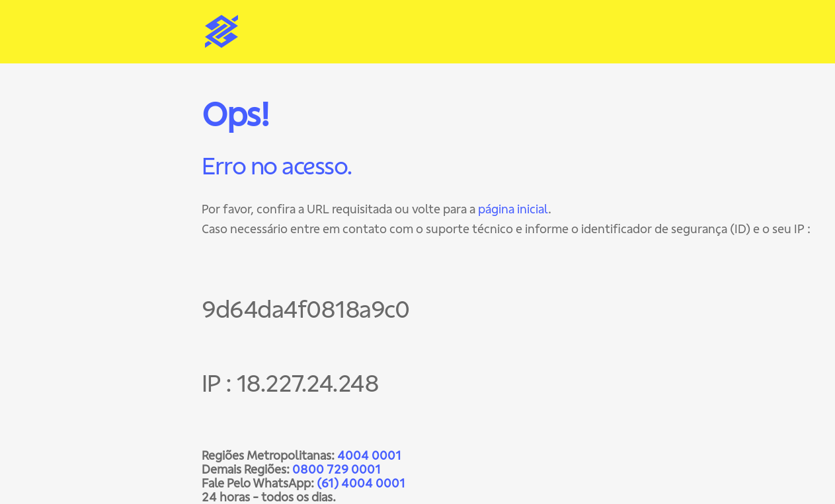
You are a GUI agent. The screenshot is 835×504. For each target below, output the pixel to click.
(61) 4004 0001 (361, 483)
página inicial (513, 209)
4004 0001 (369, 455)
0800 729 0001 (337, 469)
